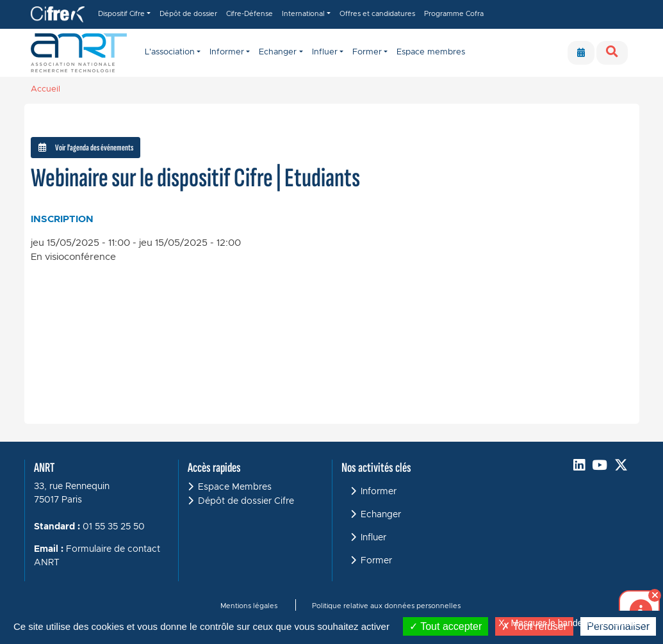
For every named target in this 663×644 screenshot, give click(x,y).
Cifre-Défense (250, 14)
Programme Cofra (454, 14)
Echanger (381, 515)
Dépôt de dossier (188, 14)
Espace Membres (235, 487)
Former (376, 561)
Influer (373, 538)
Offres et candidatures (377, 14)
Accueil (45, 89)
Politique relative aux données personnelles (386, 606)
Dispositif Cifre (121, 14)
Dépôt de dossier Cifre (246, 501)
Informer (379, 492)
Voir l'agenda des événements (86, 148)
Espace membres (431, 52)
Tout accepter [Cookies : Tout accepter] (446, 626)
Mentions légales (249, 606)
